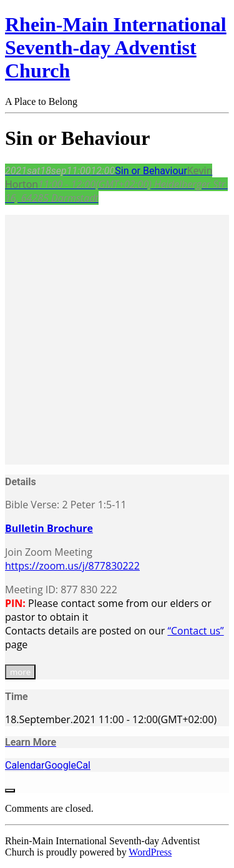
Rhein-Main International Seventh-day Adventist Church (116, 47)
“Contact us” (195, 631)
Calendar (25, 765)
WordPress (150, 852)
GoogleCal (67, 765)
